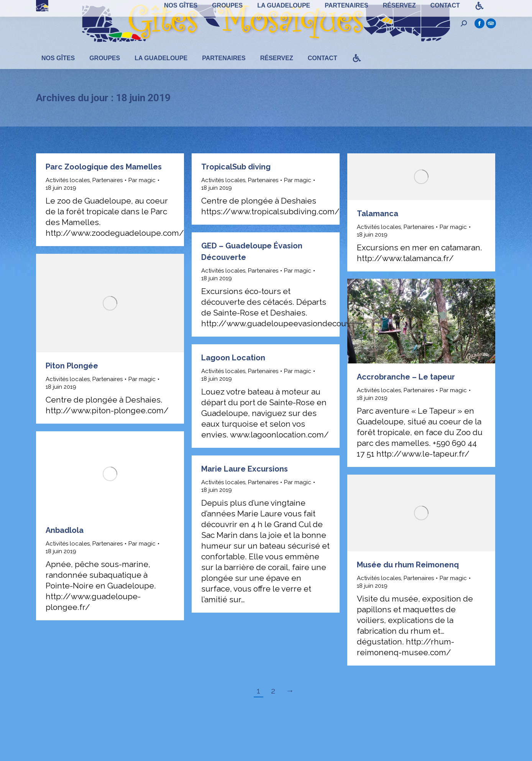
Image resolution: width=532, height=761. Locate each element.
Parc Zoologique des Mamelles (104, 181)
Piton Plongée (72, 380)
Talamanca (378, 227)
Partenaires (108, 194)
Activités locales (68, 194)
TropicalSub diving (236, 181)
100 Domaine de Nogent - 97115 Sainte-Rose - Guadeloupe (112, 7)
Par (142, 194)
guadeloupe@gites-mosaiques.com (297, 7)
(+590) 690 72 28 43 (218, 7)
